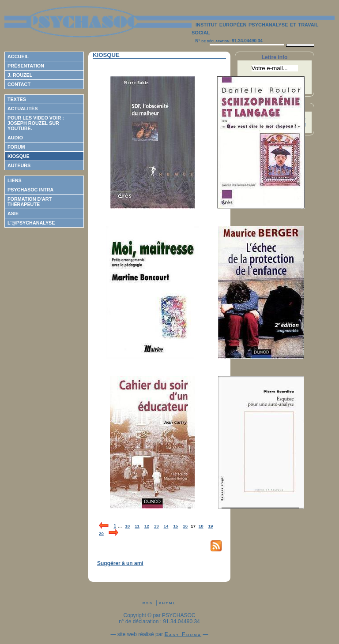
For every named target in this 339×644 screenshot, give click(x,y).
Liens (15, 180)
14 (166, 526)
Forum (16, 147)
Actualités (23, 109)
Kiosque (19, 156)
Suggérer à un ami (120, 563)
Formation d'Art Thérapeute (30, 202)
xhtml (168, 603)
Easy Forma (183, 634)
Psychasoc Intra (30, 190)
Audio (15, 138)
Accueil (18, 56)
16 (185, 526)
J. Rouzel (20, 75)
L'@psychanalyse (31, 223)
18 (201, 526)
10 (127, 526)
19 (211, 526)
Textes (17, 99)
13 (156, 526)
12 (147, 526)
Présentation (26, 66)
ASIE (13, 213)
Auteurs (19, 165)
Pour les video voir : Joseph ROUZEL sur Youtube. (36, 123)
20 (101, 534)
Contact (19, 84)
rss (148, 603)
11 (137, 526)
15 (175, 526)
